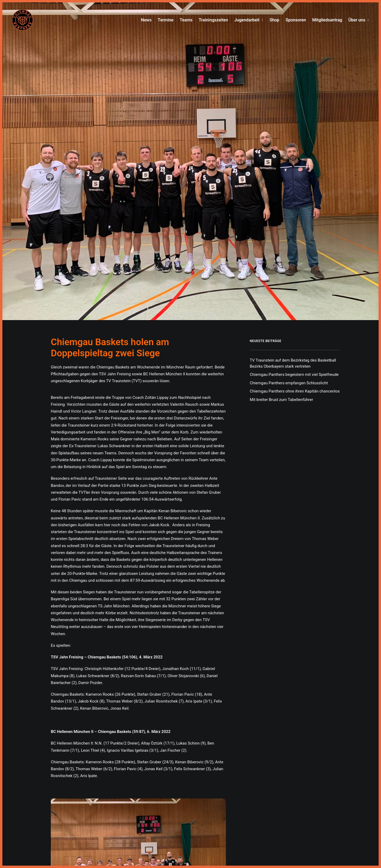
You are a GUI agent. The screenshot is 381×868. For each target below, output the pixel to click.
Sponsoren (296, 20)
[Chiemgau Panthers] (22, 20)
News (146, 20)
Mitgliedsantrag (327, 20)
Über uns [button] (359, 20)
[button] (138, 626)
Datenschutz (201, 834)
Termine (165, 20)
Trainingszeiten (213, 20)
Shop (275, 20)
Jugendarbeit (249, 20)
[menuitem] (148, 20)
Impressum (179, 834)
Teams (186, 20)
